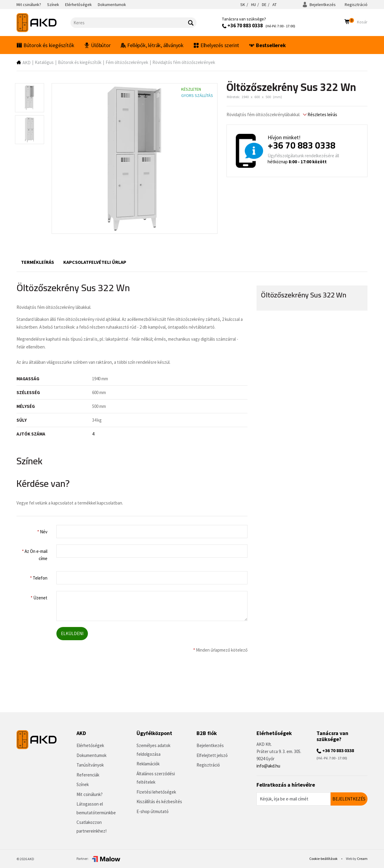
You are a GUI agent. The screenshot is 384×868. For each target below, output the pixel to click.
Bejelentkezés (319, 5)
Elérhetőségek (90, 745)
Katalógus (44, 62)
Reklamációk (148, 764)
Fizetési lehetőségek (156, 792)
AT (274, 5)
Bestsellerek (267, 45)
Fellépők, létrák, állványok (152, 45)
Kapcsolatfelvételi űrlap (95, 262)
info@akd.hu (268, 766)
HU (253, 5)
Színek (83, 784)
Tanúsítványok (90, 765)
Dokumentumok (91, 755)
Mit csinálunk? (90, 794)
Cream (362, 859)
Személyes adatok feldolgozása (153, 750)
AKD (27, 63)
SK (243, 5)
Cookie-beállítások (324, 859)
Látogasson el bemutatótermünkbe (96, 808)
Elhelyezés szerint (216, 45)
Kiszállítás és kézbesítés (159, 802)
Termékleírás (37, 262)
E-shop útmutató (153, 811)
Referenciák (88, 775)
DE (264, 5)
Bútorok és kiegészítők (45, 45)
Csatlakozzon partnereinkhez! (91, 827)
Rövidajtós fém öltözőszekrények (184, 62)
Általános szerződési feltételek (156, 778)
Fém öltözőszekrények (127, 62)
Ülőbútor (97, 45)
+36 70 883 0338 (242, 26)
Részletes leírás (320, 115)
